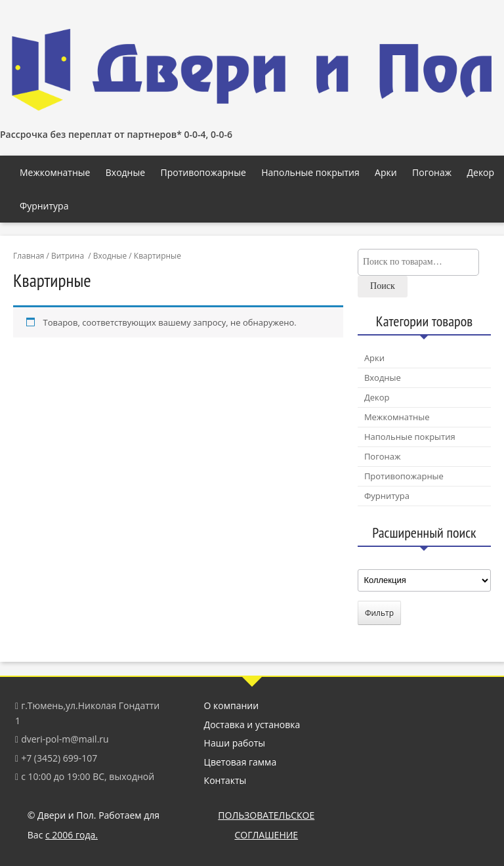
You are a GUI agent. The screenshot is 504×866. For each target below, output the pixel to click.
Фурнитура (44, 206)
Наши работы (235, 743)
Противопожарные (203, 172)
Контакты (225, 780)
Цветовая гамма (241, 762)
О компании (232, 705)
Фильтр (379, 613)
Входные (125, 172)
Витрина (68, 256)
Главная (29, 256)
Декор (480, 172)
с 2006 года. (72, 835)
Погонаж (432, 172)
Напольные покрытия (310, 172)
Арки (386, 172)
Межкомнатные (55, 172)
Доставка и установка (252, 725)
